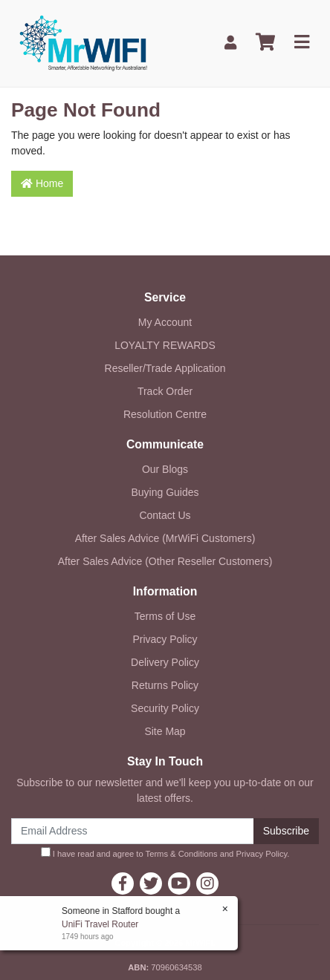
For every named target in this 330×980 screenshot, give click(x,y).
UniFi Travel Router (99, 924)
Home (42, 183)
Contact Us (165, 515)
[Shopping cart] (265, 43)
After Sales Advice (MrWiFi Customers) (165, 538)
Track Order (165, 391)
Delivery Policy (165, 662)
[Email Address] (133, 831)
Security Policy (165, 708)
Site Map (165, 731)
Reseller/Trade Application (165, 368)
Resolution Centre (165, 414)
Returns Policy (165, 685)
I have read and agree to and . (165, 853)
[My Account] (230, 43)
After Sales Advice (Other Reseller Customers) (165, 561)
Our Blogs (165, 469)
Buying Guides (165, 492)
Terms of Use (165, 616)
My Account (165, 322)
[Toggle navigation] (302, 43)
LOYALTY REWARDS (165, 345)
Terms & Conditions (182, 854)
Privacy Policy (165, 639)
